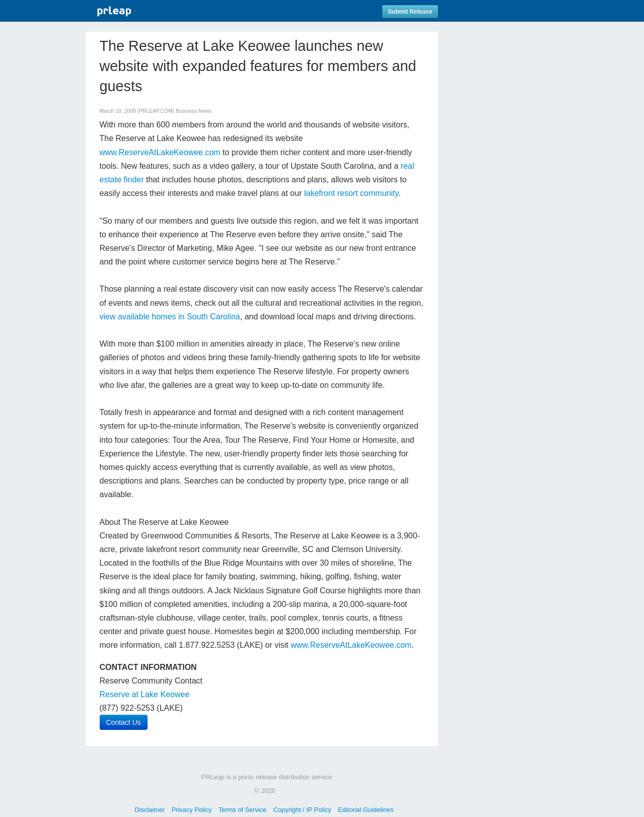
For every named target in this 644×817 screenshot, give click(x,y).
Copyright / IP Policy (302, 810)
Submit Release (410, 12)
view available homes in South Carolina (170, 317)
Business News (194, 111)
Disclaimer (150, 810)
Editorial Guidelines (366, 810)
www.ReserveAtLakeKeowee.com (161, 152)
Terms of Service (242, 810)
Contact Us (124, 722)
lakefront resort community (351, 193)
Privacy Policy (192, 810)
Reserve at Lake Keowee (145, 694)
